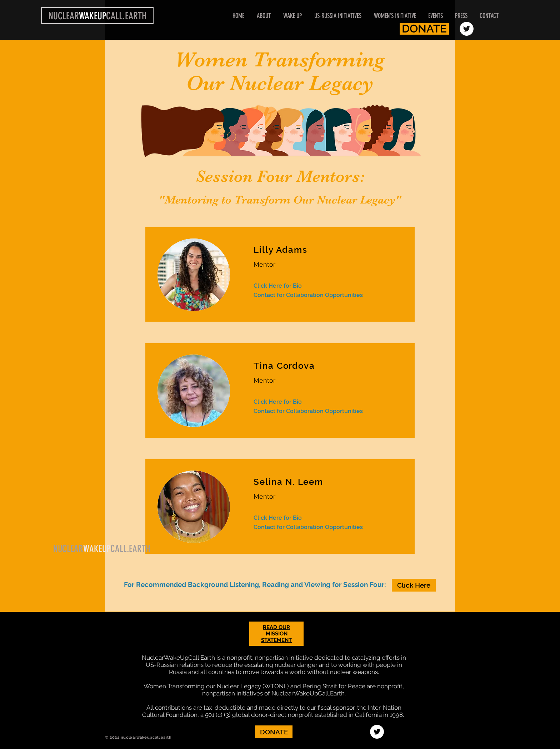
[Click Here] (414, 585)
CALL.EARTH (130, 549)
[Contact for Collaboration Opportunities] (323, 295)
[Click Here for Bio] (278, 286)
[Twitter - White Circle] (467, 29)
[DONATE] (424, 29)
